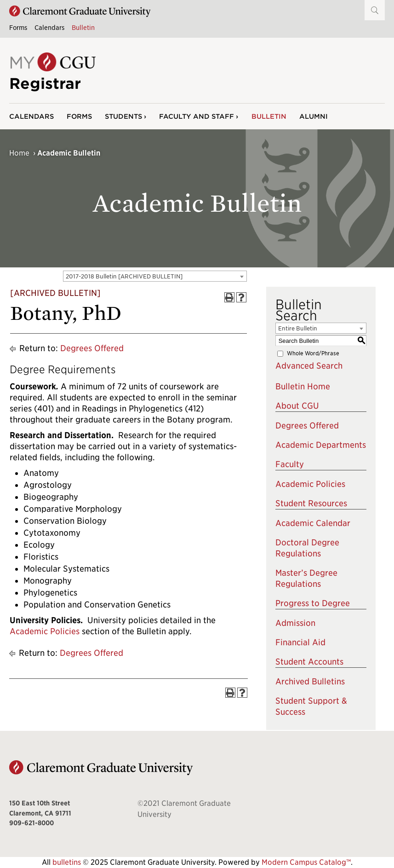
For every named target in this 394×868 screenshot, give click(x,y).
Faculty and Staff (197, 116)
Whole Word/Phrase (313, 353)
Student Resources (311, 503)
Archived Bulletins (310, 681)
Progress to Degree (313, 603)
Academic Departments (321, 445)
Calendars (49, 27)
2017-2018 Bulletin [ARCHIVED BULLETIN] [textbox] (124, 276)
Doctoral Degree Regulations (307, 548)
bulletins (67, 862)
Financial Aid (300, 642)
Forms (18, 27)
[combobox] (155, 276)
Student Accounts (309, 662)
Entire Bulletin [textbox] (298, 328)
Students (123, 116)
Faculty (290, 464)
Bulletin (83, 27)
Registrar (45, 84)
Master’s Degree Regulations (306, 578)
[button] (375, 10)
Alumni (314, 116)
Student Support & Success (311, 706)
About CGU (297, 406)
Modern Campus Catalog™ (306, 862)
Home (19, 153)
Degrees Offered (92, 348)
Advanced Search (309, 366)
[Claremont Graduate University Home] (80, 12)
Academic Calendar (313, 523)
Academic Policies (45, 631)
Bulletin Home (303, 386)
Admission (295, 623)
